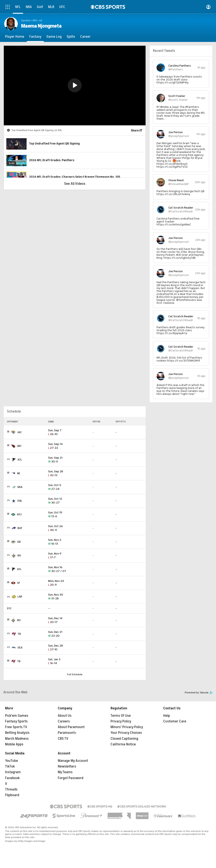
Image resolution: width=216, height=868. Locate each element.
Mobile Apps (14, 744)
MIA (20, 487)
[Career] (85, 37)
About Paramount (71, 727)
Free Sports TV (16, 727)
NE (19, 473)
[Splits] (71, 37)
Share (135, 131)
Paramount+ (67, 733)
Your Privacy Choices (126, 733)
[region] (75, 86)
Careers (64, 721)
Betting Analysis (17, 733)
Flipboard (12, 795)
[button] (75, 85)
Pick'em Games (17, 716)
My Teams (65, 772)
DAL (20, 501)
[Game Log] (54, 37)
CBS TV (63, 739)
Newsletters (67, 766)
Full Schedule (75, 674)
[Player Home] (15, 37)
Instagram (13, 772)
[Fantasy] (35, 37)
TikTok (10, 766)
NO (19, 555)
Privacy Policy (121, 721)
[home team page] (13, 432)
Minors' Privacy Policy (127, 727)
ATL (20, 460)
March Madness (17, 739)
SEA (20, 648)
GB (19, 542)
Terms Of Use (121, 716)
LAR (20, 597)
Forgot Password (71, 778)
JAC (19, 432)
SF (19, 583)
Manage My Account (73, 761)
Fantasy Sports (16, 721)
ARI (19, 446)
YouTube (11, 761)
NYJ (19, 514)
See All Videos (75, 184)
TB (19, 634)
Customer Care (175, 721)
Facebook (12, 778)
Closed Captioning (124, 739)
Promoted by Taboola (199, 693)
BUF (20, 528)
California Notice (123, 744)
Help (167, 716)
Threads (11, 789)
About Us (65, 716)
